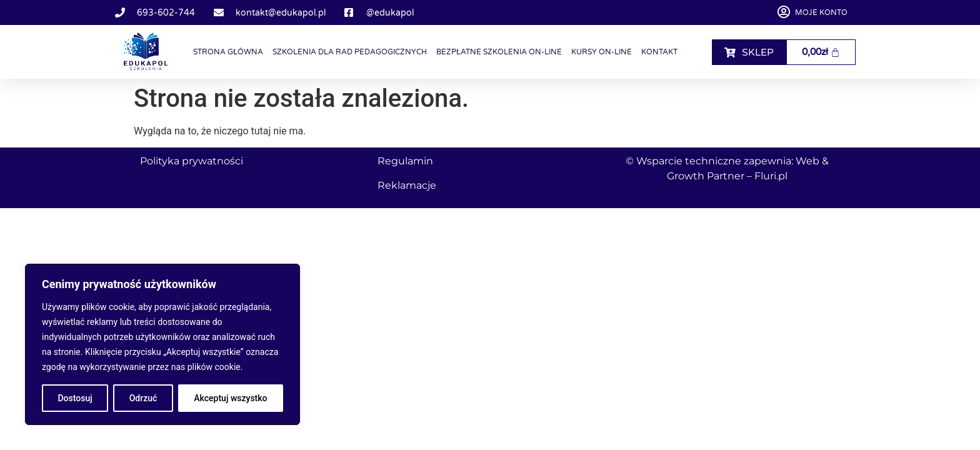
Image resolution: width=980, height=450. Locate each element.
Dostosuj (75, 398)
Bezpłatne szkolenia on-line (499, 52)
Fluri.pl (771, 176)
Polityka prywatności (192, 161)
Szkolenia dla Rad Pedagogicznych (350, 52)
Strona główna (228, 52)
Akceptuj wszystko (230, 398)
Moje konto (821, 12)
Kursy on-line (602, 52)
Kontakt (659, 52)
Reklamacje (407, 185)
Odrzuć (143, 398)
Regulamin (405, 161)
